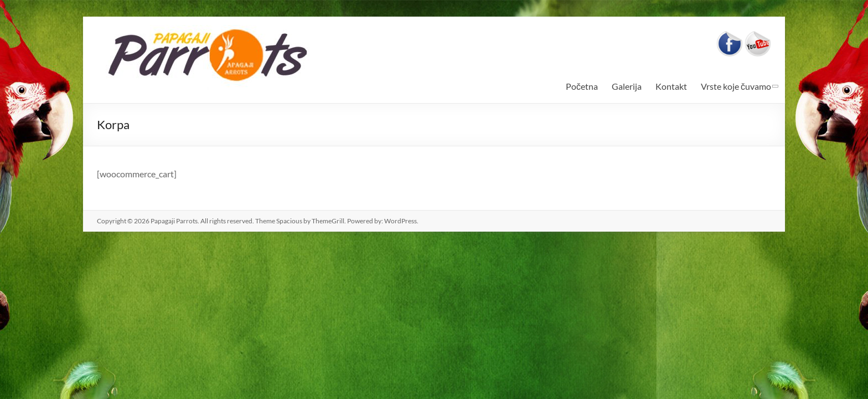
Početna (582, 86)
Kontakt (671, 86)
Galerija (627, 86)
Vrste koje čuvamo (736, 86)
